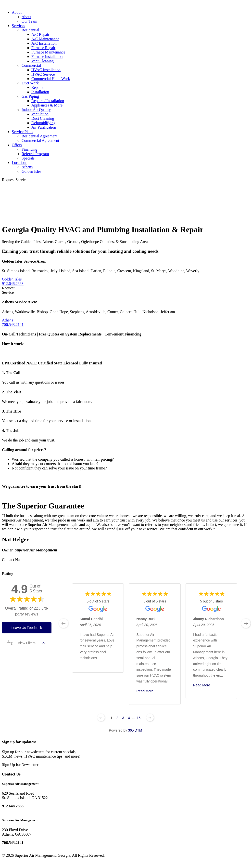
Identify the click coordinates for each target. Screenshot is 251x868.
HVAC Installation (46, 70)
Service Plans (22, 132)
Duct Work (30, 83)
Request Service (15, 180)
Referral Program (35, 154)
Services (18, 26)
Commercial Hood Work (51, 79)
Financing (29, 149)
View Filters (26, 643)
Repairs (37, 87)
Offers (17, 145)
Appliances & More (47, 105)
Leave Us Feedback (27, 628)
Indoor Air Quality (36, 110)
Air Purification (44, 127)
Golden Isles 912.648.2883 (13, 281)
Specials (28, 158)
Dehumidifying (43, 123)
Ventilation (40, 114)
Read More (145, 691)
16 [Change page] (139, 718)
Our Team (29, 21)
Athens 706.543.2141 (13, 322)
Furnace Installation (47, 57)
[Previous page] (101, 718)
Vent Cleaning (43, 61)
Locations (19, 163)
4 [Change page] (129, 718)
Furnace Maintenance (48, 52)
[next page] (246, 623)
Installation (40, 92)
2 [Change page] (117, 718)
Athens (27, 167)
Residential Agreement (39, 136)
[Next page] (150, 718)
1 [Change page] (112, 718)
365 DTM (135, 730)
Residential (30, 30)
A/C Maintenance (45, 39)
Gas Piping (30, 96)
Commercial (31, 65)
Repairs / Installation (48, 101)
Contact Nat (11, 560)
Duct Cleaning (43, 118)
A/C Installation (44, 43)
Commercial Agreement (40, 140)
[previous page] (63, 623)
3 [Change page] (123, 718)
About (17, 12)
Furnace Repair (43, 48)
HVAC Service (43, 74)
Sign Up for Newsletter (20, 765)
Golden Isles (31, 171)
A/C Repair (40, 34)
